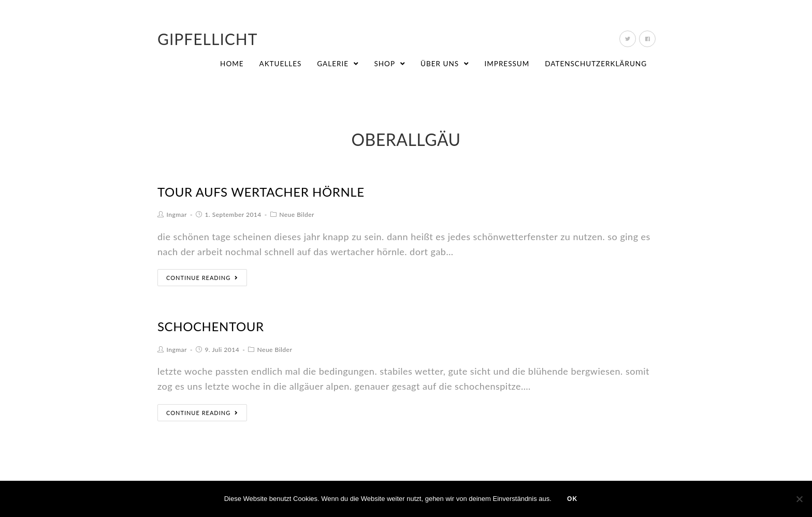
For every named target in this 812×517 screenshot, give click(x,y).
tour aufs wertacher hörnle (261, 192)
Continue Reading (202, 278)
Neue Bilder (297, 215)
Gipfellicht (208, 39)
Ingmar (177, 215)
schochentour (211, 326)
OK (572, 499)
